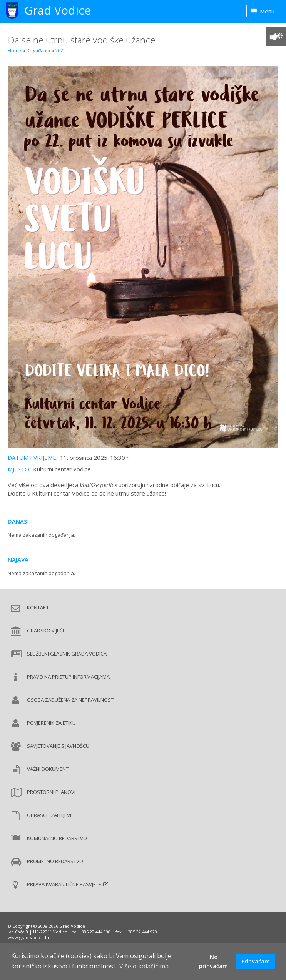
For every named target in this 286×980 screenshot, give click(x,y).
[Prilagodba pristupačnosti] (276, 37)
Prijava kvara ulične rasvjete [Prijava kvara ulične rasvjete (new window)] (64, 884)
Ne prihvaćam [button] (213, 961)
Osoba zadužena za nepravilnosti (71, 700)
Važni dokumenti (48, 769)
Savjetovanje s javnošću (58, 746)
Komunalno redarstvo (57, 838)
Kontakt (38, 607)
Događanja (38, 51)
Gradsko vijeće (46, 631)
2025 (60, 51)
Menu (263, 11)
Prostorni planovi (51, 792)
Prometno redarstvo (55, 861)
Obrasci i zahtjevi (49, 815)
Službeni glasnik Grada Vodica (67, 654)
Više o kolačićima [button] (144, 966)
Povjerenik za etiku (51, 723)
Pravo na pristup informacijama (68, 677)
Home (14, 51)
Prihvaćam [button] (256, 961)
